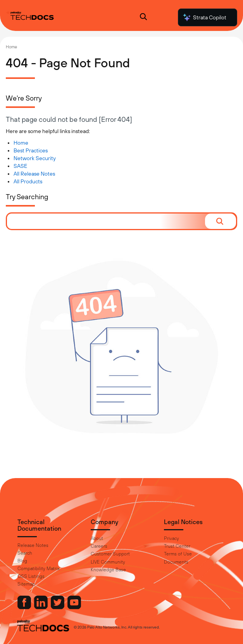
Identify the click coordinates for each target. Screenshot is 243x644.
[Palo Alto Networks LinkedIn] (41, 607)
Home (11, 47)
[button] (221, 221)
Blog (22, 561)
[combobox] (106, 221)
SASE (20, 166)
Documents (176, 562)
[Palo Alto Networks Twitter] (58, 607)
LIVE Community (108, 562)
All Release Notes (34, 174)
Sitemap (26, 584)
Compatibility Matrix (38, 569)
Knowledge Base (108, 570)
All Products (28, 181)
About (97, 538)
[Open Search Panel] (143, 18)
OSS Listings (31, 576)
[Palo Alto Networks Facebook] (25, 607)
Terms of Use (178, 554)
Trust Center (177, 546)
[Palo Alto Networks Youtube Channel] (74, 607)
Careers (99, 546)
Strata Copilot (204, 17)
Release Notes (33, 545)
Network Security (35, 158)
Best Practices (31, 150)
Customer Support (110, 554)
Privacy (171, 538)
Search (25, 553)
